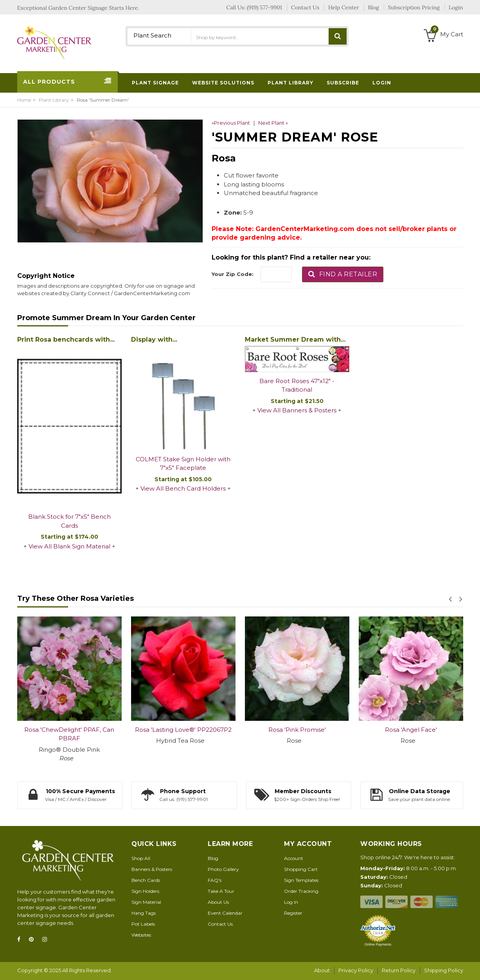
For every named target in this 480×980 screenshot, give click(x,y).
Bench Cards (146, 880)
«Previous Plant (231, 123)
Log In (291, 902)
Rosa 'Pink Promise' (297, 730)
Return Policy (399, 970)
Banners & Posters (152, 869)
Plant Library (54, 100)
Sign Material (146, 902)
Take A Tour (221, 891)
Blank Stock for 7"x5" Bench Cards (69, 521)
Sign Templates (301, 880)
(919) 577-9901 (264, 7)
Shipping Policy (444, 970)
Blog (213, 858)
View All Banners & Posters (297, 410)
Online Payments (378, 944)
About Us (218, 902)
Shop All (141, 858)
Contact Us (220, 924)
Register (293, 913)
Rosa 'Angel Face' (411, 730)
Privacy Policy (356, 970)
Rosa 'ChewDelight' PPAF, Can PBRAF (69, 734)
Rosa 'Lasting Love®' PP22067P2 (183, 730)
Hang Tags (144, 913)
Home (24, 100)
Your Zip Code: (233, 274)
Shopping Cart (301, 869)
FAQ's (215, 880)
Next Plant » (273, 123)
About (322, 970)
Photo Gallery (223, 869)
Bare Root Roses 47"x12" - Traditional (297, 385)
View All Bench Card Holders (183, 488)
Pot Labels (143, 924)
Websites (141, 935)
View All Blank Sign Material (69, 546)
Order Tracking (301, 891)
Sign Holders (145, 891)
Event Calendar (225, 913)
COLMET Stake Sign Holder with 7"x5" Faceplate (183, 464)
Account (294, 858)
